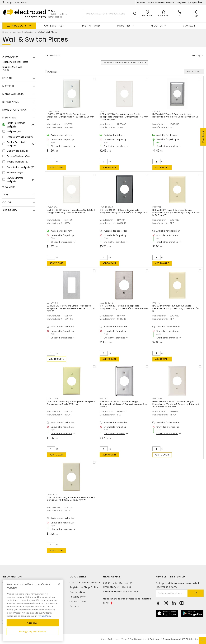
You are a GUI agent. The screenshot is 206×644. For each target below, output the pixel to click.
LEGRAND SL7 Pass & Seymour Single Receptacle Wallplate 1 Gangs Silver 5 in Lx (175, 115)
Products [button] (19, 26)
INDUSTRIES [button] (124, 26)
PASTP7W (105, 111)
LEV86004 (52, 494)
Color (7, 202)
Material (8, 86)
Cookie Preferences (110, 639)
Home (5, 32)
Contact (189, 26)
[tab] (19, 57)
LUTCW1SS (52, 303)
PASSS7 (104, 399)
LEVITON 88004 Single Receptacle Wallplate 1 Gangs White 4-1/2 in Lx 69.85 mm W (71, 211)
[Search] (111, 14)
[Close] (59, 584)
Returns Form (78, 597)
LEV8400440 (106, 207)
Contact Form (78, 601)
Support (11, 2)
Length (7, 78)
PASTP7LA (157, 399)
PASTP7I (157, 207)
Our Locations (78, 592)
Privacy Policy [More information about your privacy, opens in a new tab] (44, 616)
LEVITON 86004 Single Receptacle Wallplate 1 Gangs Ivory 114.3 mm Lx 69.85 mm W (71, 499)
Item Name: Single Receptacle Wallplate (123, 62)
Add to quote (57, 359)
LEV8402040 (106, 303)
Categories (10, 57)
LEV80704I (52, 399)
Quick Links (78, 577)
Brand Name (11, 102)
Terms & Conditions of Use (134, 639)
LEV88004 (52, 207)
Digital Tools (91, 26)
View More (9, 187)
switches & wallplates (23, 32)
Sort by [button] (196, 55)
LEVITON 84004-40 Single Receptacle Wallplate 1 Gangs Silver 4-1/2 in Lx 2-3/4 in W (124, 211)
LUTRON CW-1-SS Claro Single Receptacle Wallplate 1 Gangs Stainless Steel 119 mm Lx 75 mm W (71, 308)
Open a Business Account (161, 2)
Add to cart (57, 167)
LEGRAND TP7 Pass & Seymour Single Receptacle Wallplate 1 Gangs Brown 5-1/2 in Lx (176, 308)
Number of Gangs (15, 110)
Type (5, 195)
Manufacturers (13, 94)
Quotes (141, 2)
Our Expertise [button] (53, 26)
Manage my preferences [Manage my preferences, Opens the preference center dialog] (33, 631)
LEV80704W (53, 111)
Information (12, 577)
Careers (74, 606)
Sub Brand (10, 210)
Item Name (9, 118)
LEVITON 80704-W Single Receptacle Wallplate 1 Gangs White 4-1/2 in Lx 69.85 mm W (71, 117)
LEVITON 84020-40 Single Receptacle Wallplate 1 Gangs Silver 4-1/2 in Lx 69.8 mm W (124, 307)
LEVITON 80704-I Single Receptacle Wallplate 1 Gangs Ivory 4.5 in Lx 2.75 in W (71, 403)
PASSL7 (156, 111)
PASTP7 (156, 303)
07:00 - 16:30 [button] (57, 14)
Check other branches (62, 146)
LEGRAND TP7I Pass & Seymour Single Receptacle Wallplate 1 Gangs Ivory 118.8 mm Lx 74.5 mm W (176, 213)
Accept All (33, 623)
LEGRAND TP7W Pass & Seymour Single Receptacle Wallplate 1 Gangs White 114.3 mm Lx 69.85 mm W (124, 117)
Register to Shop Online (190, 2)
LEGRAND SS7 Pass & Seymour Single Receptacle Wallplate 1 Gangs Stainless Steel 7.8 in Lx (124, 404)
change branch (55, 17)
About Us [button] (157, 26)
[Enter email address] (172, 593)
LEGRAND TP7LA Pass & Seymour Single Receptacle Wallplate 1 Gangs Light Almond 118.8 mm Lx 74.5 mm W (176, 404)
